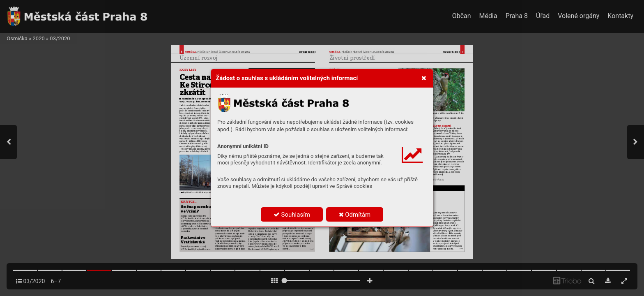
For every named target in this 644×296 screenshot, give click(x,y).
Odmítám (355, 215)
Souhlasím (292, 215)
